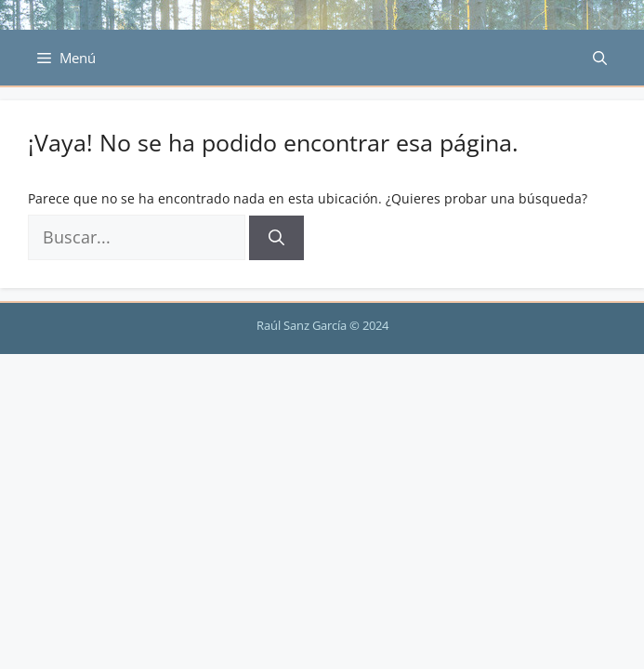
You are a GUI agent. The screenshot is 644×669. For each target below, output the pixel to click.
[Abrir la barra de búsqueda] (600, 58)
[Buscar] (276, 238)
